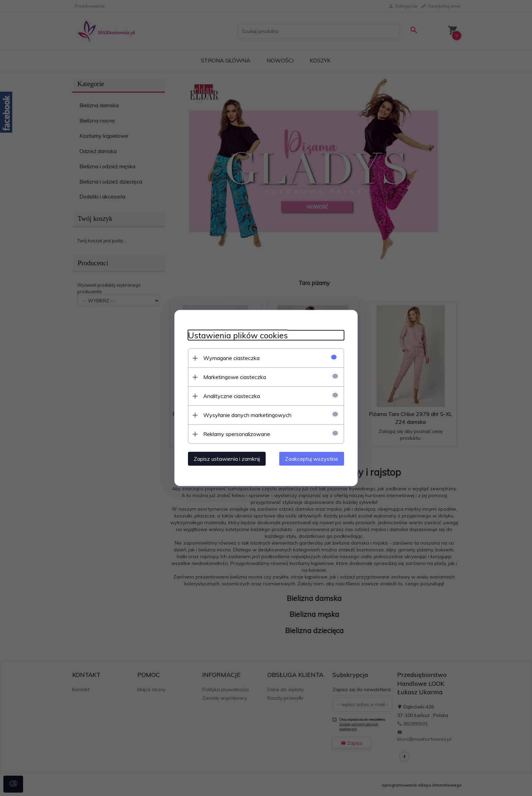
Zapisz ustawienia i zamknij (227, 459)
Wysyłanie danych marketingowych (247, 415)
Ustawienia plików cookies (238, 335)
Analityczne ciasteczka (232, 396)
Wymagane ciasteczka (231, 358)
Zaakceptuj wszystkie (312, 459)
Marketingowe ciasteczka (235, 377)
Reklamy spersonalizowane (237, 434)
